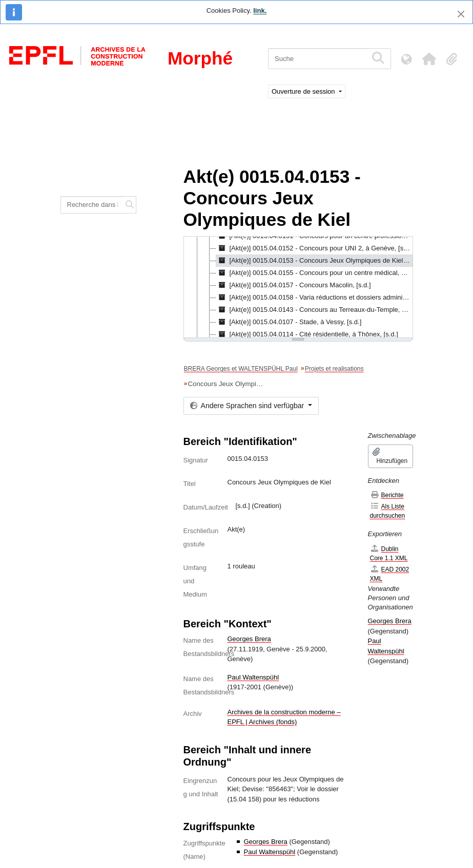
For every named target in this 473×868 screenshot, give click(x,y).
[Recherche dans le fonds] (92, 205)
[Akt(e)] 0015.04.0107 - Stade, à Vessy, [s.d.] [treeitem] (289, 322)
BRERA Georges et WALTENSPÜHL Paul (241, 369)
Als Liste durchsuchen (388, 511)
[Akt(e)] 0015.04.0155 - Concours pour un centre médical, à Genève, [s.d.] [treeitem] (314, 273)
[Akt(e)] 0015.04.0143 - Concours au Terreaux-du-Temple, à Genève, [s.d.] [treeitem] (314, 310)
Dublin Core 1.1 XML (389, 553)
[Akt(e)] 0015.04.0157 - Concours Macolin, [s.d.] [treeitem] (294, 285)
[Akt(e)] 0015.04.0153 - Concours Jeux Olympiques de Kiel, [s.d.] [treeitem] (314, 261)
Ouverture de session (304, 91)
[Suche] (317, 59)
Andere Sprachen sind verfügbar (248, 406)
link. (260, 10)
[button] (429, 59)
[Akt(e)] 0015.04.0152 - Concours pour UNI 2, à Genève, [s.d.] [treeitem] (314, 248)
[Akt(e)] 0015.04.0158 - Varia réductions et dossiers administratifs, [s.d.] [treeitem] (314, 298)
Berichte (387, 495)
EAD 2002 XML (390, 574)
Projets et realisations (334, 369)
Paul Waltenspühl (253, 677)
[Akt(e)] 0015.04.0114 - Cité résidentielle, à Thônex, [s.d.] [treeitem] (307, 334)
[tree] (298, 288)
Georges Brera (249, 639)
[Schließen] (461, 14)
